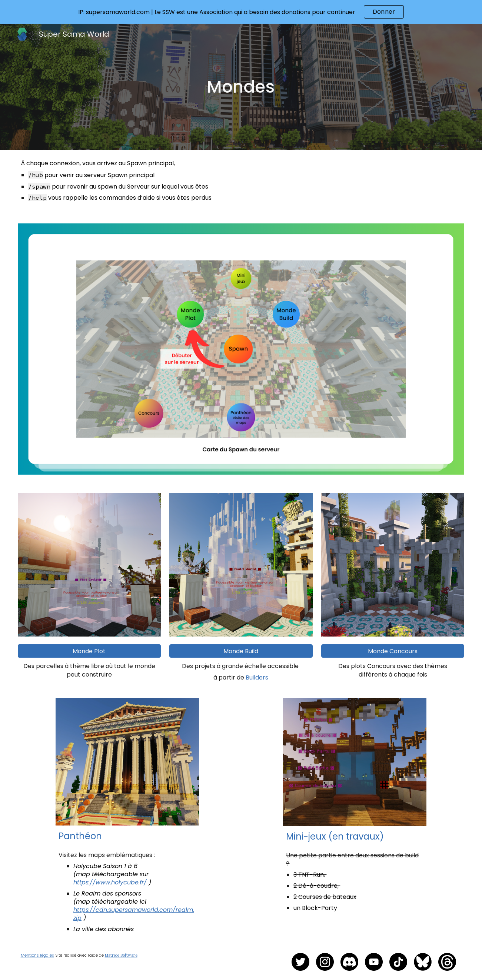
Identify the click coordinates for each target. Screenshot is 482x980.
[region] (241, 12)
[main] (241, 87)
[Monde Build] (241, 651)
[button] (89, 651)
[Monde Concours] (393, 651)
